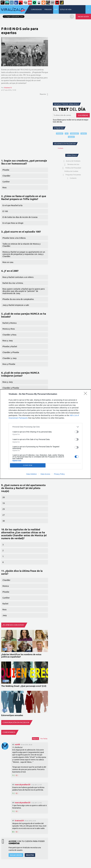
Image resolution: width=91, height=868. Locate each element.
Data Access (45, 474)
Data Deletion (32, 474)
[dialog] (45, 434)
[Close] (86, 394)
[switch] (77, 432)
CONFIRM (28, 465)
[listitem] (45, 427)
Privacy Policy (59, 474)
